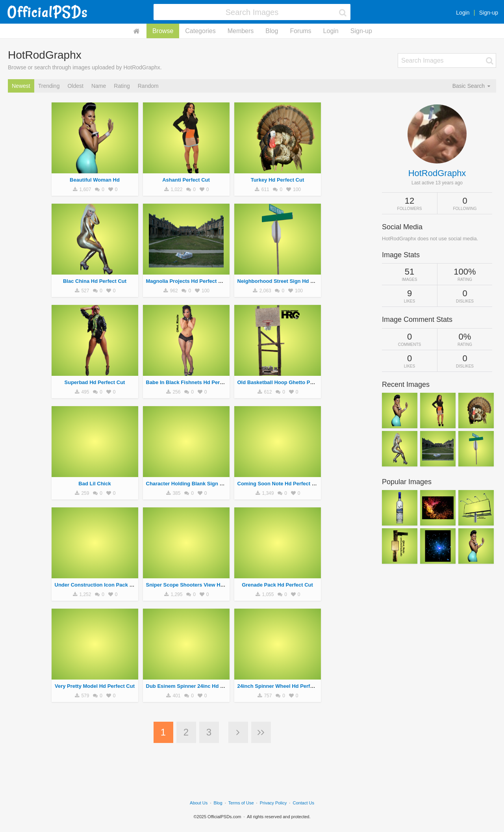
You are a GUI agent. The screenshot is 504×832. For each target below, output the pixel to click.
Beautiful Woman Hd (95, 180)
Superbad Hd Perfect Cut (95, 382)
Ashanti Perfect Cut (186, 180)
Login (463, 13)
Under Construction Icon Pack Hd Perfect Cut (110, 585)
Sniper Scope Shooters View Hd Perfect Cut (199, 585)
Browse (163, 31)
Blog (272, 31)
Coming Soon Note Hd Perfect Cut (279, 484)
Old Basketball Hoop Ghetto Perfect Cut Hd (290, 382)
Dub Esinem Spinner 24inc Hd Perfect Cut (197, 686)
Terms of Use (241, 803)
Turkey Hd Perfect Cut (278, 180)
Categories (200, 31)
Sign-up (489, 13)
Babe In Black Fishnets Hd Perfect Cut (193, 382)
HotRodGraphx (437, 173)
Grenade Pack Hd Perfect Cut (277, 585)
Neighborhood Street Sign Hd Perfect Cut (288, 281)
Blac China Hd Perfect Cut (95, 281)
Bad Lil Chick (94, 484)
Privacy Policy (273, 803)
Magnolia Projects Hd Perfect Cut (186, 281)
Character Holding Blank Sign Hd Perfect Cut (201, 484)
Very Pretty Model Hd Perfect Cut (95, 686)
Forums (300, 31)
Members (241, 31)
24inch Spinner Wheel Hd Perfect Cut (283, 686)
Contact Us (304, 803)
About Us (199, 803)
